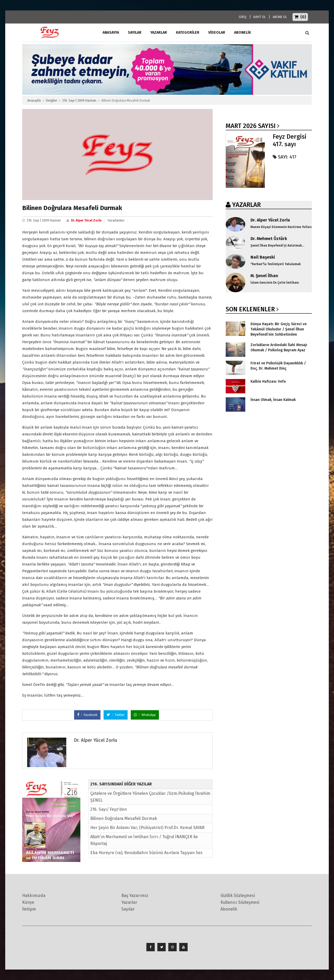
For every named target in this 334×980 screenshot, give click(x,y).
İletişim (29, 909)
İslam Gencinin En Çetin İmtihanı (275, 283)
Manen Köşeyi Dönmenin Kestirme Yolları (281, 227)
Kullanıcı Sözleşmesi (240, 902)
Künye (28, 902)
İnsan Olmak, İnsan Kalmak (273, 400)
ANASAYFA (111, 33)
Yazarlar (159, 33)
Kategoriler (188, 33)
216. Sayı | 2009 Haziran (79, 101)
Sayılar (135, 33)
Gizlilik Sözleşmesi (238, 896)
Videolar (217, 33)
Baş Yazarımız (135, 896)
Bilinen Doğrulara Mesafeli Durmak (124, 818)
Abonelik (229, 909)
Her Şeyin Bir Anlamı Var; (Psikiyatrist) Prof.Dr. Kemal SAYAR (147, 828)
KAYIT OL (260, 17)
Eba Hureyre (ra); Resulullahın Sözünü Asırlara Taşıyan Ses (146, 853)
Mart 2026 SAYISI (251, 126)
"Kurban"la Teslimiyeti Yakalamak (276, 264)
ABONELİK (243, 33)
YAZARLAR (246, 205)
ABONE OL (280, 17)
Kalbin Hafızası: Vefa (268, 381)
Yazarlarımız (116, 220)
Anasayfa (34, 101)
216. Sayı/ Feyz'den (109, 809)
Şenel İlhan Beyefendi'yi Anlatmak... (277, 246)
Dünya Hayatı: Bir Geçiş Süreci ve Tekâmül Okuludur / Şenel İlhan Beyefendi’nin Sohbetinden (279, 329)
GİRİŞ (243, 17)
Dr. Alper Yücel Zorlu (86, 220)
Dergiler (52, 101)
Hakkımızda (34, 896)
